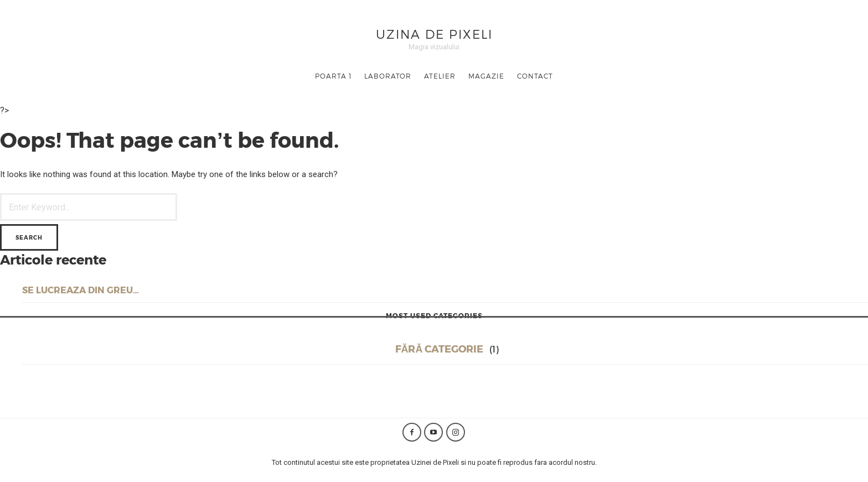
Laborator (388, 76)
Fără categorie (440, 348)
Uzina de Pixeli (434, 33)
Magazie (486, 76)
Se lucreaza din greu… (81, 290)
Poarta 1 (333, 76)
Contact (535, 76)
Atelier (440, 76)
